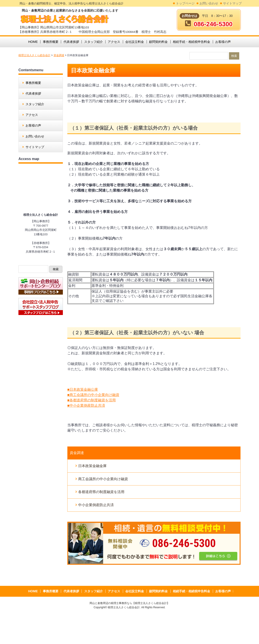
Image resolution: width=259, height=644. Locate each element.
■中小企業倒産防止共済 (86, 405)
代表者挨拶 (33, 93)
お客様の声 (33, 125)
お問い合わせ (209, 3)
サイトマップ (232, 3)
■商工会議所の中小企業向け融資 (93, 395)
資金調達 (77, 453)
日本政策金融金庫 (92, 466)
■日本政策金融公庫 (83, 389)
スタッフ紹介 (35, 104)
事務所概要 (33, 83)
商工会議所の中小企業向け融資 (103, 479)
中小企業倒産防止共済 (96, 505)
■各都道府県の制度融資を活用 (92, 400)
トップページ (185, 3)
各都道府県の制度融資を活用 (101, 492)
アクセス (32, 115)
